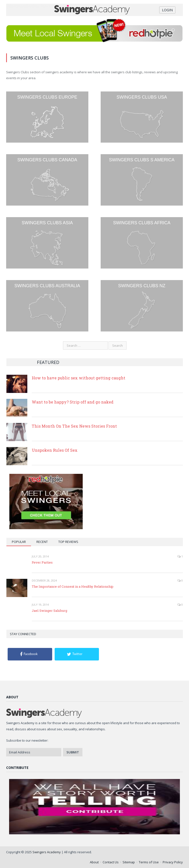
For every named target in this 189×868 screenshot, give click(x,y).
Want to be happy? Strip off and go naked (73, 402)
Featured (48, 362)
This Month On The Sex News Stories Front (74, 426)
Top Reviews (68, 542)
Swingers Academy (47, 852)
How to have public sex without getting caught (79, 378)
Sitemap (129, 862)
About (94, 862)
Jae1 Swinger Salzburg (49, 611)
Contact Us (111, 862)
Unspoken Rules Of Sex (55, 450)
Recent (42, 542)
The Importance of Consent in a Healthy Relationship (73, 586)
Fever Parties (42, 562)
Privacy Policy (173, 862)
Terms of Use (149, 862)
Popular (19, 542)
